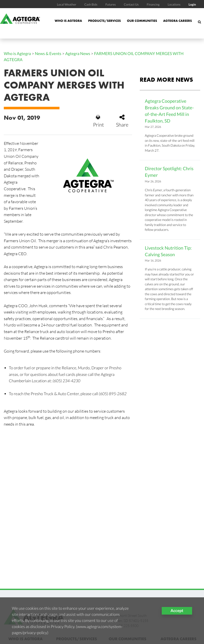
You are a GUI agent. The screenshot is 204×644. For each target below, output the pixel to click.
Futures (111, 4)
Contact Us (131, 4)
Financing (153, 4)
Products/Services (104, 21)
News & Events (48, 54)
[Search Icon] (199, 24)
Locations (174, 4)
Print (99, 121)
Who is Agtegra (68, 21)
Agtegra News (78, 54)
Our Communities (142, 21)
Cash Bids (91, 4)
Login (192, 4)
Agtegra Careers (177, 21)
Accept (177, 611)
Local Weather (67, 4)
